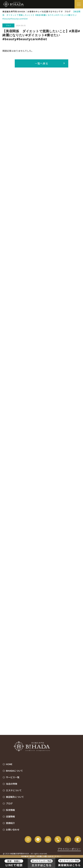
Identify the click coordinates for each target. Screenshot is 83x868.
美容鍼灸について (15, 797)
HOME (9, 764)
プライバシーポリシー (69, 849)
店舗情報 (10, 816)
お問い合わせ (13, 830)
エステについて (14, 790)
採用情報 (10, 810)
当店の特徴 (12, 784)
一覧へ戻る (42, 63)
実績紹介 (10, 823)
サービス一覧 (13, 777)
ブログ (9, 803)
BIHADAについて (14, 771)
